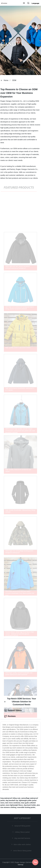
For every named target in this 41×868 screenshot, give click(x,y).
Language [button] (35, 3)
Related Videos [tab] (13, 711)
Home (6, 80)
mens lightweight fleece (14, 805)
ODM (14, 80)
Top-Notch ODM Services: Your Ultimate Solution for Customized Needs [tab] (20, 702)
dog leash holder (30, 805)
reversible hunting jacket (26, 807)
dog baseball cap (12, 800)
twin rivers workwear (13, 803)
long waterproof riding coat (10, 798)
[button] (24, 3)
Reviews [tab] (10, 716)
